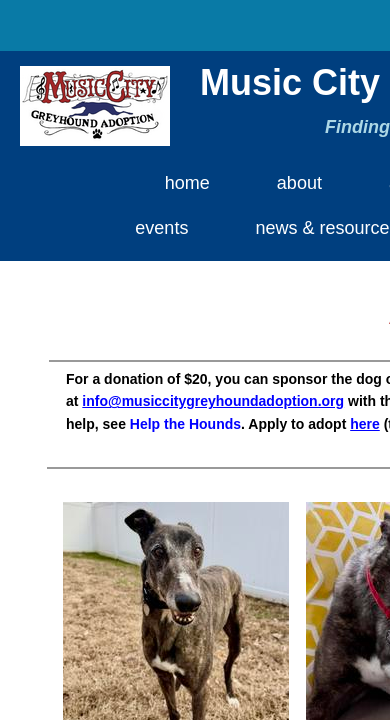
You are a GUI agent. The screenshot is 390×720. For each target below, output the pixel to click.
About (299, 183)
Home (187, 183)
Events (161, 228)
